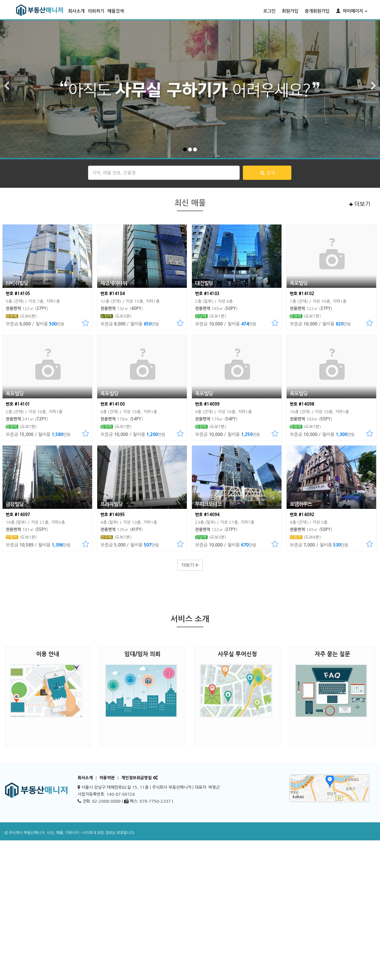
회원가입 (290, 11)
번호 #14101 (18, 404)
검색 (267, 173)
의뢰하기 (96, 11)
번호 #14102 (302, 294)
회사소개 (76, 11)
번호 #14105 (18, 294)
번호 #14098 (302, 404)
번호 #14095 (113, 515)
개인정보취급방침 (136, 778)
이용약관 (107, 778)
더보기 (360, 204)
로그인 (269, 11)
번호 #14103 (207, 294)
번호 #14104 (113, 294)
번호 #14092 (302, 515)
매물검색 (116, 11)
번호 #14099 (207, 404)
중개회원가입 (317, 11)
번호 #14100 (113, 404)
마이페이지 (352, 11)
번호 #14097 (18, 515)
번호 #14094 (207, 515)
